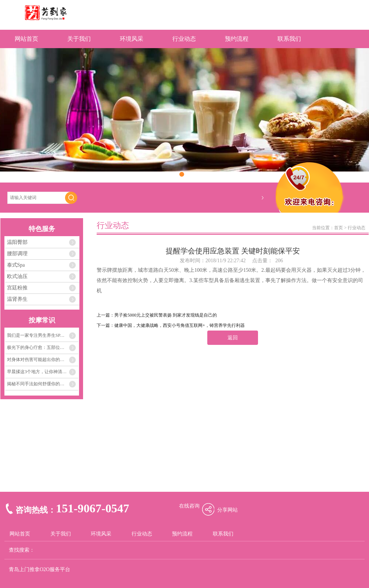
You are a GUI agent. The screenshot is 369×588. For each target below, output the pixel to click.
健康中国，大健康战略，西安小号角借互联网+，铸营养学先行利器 (180, 325)
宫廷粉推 (17, 288)
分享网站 (228, 510)
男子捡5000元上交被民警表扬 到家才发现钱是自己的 (166, 315)
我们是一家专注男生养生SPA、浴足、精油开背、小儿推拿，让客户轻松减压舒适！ (43, 335)
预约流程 (237, 39)
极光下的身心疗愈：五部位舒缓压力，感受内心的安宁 (43, 347)
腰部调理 (17, 254)
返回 (233, 338)
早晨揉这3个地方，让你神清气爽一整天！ (43, 372)
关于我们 (79, 39)
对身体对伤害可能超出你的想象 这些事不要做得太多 (43, 360)
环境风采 (132, 39)
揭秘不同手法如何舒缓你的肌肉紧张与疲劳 (43, 384)
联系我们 (289, 39)
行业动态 (184, 39)
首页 (338, 228)
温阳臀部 (17, 242)
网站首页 (26, 39)
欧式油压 (17, 276)
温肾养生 (17, 299)
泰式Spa (16, 265)
